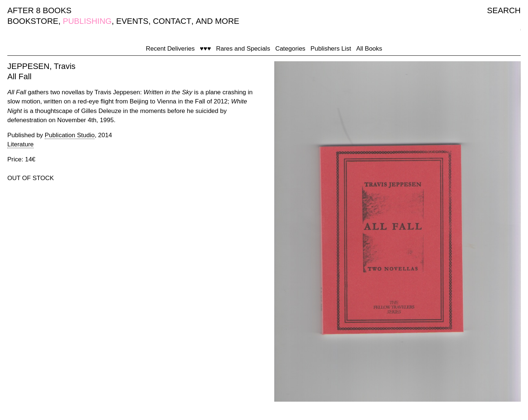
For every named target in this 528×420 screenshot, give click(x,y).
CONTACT (172, 21)
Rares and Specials (243, 49)
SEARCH (504, 10)
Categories (290, 49)
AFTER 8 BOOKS (39, 10)
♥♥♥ (205, 49)
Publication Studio (70, 135)
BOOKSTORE (33, 21)
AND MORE (218, 21)
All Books (369, 49)
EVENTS (132, 21)
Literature (21, 144)
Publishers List (331, 49)
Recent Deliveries (170, 49)
